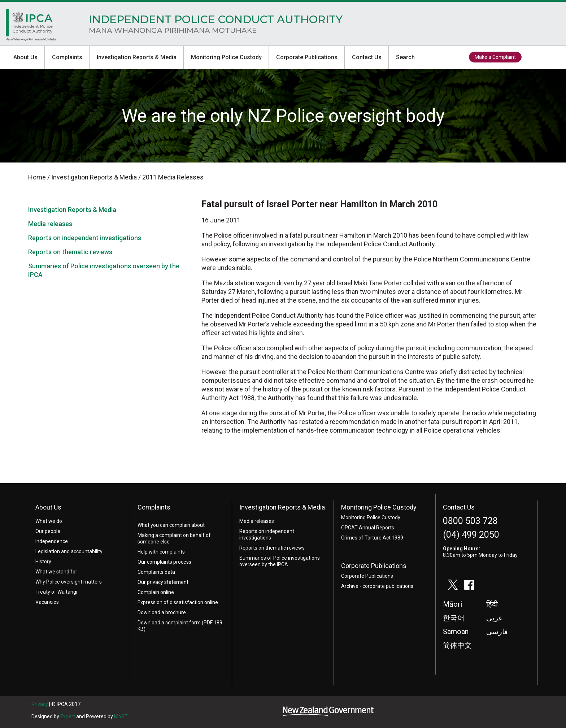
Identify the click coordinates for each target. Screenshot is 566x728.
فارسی (497, 632)
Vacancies (47, 602)
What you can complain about (171, 525)
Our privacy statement (163, 582)
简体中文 (457, 645)
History (43, 562)
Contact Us (367, 57)
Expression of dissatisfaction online (178, 602)
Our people (48, 531)
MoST (121, 716)
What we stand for (56, 572)
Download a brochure (162, 612)
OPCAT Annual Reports (368, 528)
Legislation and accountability (69, 551)
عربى (495, 618)
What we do (49, 521)
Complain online (156, 592)
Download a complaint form (169, 623)
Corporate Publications (307, 57)
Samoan (456, 632)
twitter (533, 57)
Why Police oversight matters (69, 582)
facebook (550, 57)
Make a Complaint (495, 57)
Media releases (50, 224)
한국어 (454, 618)
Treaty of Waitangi (56, 592)
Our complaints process (164, 562)
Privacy (40, 704)
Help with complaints (161, 552)
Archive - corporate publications (377, 586)
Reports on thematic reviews (70, 252)
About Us (25, 57)
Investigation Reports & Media (137, 57)
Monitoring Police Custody (226, 57)
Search (405, 57)
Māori (452, 604)
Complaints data (156, 572)
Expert (68, 716)
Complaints (67, 57)
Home (31, 27)
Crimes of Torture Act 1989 (372, 538)
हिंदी (492, 604)
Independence (52, 541)
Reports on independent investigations (85, 238)
